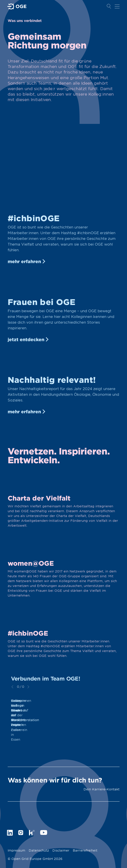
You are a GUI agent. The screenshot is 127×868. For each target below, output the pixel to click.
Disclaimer (61, 850)
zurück (13, 687)
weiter (28, 687)
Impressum (16, 850)
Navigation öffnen (117, 6)
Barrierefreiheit (85, 850)
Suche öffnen (109, 6)
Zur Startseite (17, 6)
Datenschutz (39, 850)
